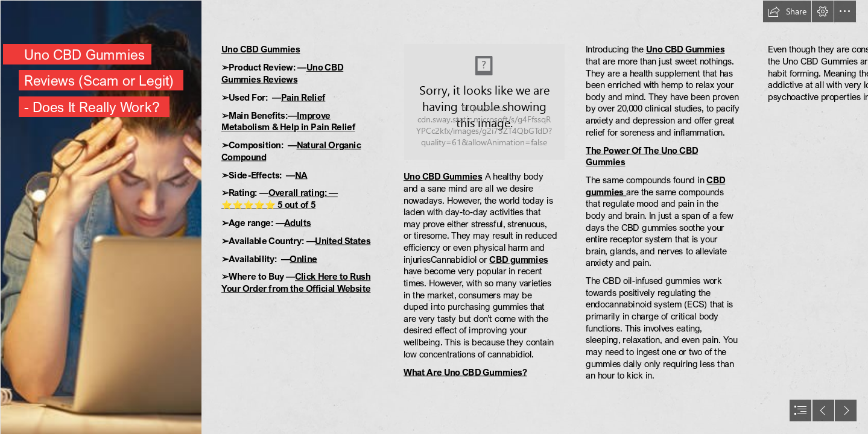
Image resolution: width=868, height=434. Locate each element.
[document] (434, 217)
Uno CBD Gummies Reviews (282, 74)
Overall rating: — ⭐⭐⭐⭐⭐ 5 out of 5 (280, 199)
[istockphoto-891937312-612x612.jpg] (100, 217)
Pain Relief (303, 97)
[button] (787, 11)
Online (303, 259)
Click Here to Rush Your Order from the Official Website (296, 283)
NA (301, 175)
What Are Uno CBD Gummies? (465, 372)
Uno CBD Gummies (261, 49)
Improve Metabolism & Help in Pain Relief (288, 121)
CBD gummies (518, 259)
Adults (297, 222)
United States (343, 241)
